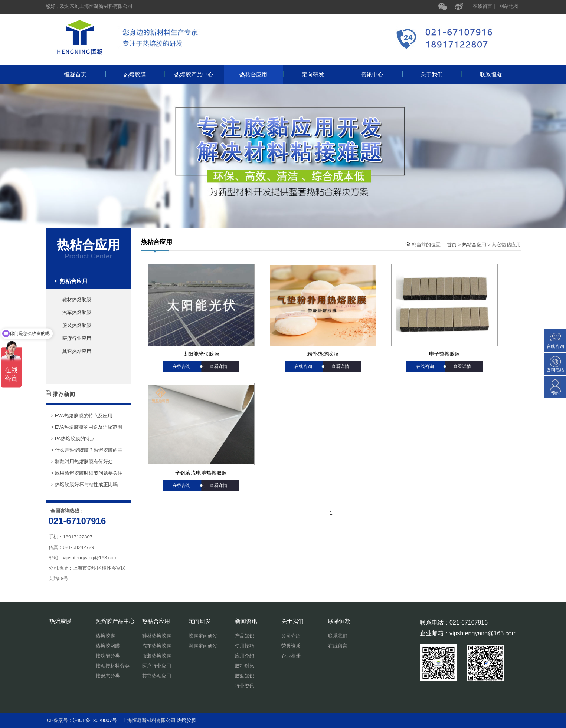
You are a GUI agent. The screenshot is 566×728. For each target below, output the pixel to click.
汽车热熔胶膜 (77, 312)
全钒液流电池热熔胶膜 (201, 473)
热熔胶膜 (144, 74)
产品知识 (245, 636)
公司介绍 (291, 636)
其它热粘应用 (77, 351)
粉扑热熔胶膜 (323, 354)
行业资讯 (245, 686)
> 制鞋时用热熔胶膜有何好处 (82, 462)
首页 (452, 245)
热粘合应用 (261, 74)
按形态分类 (108, 676)
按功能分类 (108, 656)
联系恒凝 (491, 74)
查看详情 (219, 366)
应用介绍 (245, 656)
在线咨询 (181, 366)
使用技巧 (245, 646)
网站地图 (509, 6)
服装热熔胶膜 (77, 325)
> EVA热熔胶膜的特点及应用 (82, 416)
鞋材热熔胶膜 (77, 299)
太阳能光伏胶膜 (201, 354)
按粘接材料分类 (113, 666)
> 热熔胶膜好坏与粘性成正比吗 (84, 485)
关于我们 (441, 74)
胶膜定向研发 (203, 636)
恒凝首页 (85, 74)
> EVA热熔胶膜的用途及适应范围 (86, 427)
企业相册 (291, 656)
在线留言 (482, 6)
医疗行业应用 (77, 338)
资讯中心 (382, 74)
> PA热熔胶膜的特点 (73, 439)
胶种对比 (245, 666)
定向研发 (322, 74)
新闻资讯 (246, 621)
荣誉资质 (291, 646)
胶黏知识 (245, 676)
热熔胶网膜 (108, 646)
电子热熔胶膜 (445, 354)
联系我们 (338, 636)
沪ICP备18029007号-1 (97, 720)
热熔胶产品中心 (199, 74)
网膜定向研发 (203, 646)
